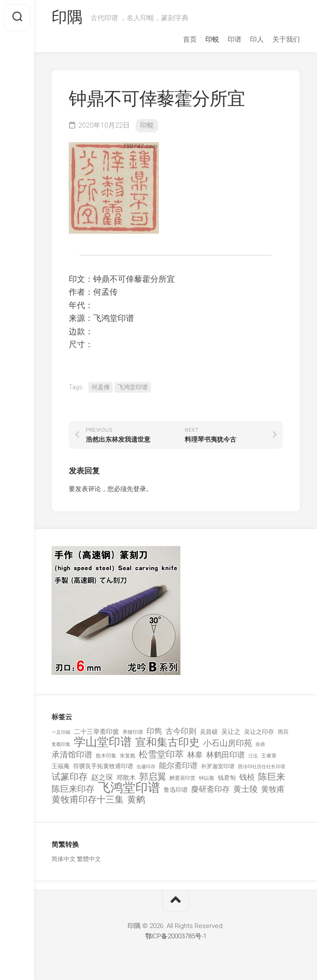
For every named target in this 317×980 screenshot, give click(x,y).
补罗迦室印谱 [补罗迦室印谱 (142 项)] (218, 766)
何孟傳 (101, 387)
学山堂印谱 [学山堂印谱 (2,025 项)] (103, 742)
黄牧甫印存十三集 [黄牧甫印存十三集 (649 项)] (88, 800)
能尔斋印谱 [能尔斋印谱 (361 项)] (178, 765)
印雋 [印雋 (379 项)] (154, 731)
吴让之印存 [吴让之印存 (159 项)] (259, 732)
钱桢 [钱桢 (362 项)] (247, 777)
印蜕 (212, 39)
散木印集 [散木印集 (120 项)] (106, 756)
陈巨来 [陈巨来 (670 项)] (272, 777)
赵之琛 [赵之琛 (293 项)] (102, 777)
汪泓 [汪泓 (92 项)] (253, 756)
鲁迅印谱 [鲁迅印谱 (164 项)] (176, 790)
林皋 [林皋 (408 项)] (195, 755)
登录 (140, 489)
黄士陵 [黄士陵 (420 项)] (245, 789)
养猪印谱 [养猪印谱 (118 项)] (133, 732)
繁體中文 (89, 859)
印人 (257, 39)
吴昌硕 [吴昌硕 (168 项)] (209, 732)
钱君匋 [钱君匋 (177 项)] (227, 778)
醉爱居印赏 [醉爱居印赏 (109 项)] (183, 778)
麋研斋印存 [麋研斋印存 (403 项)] (210, 789)
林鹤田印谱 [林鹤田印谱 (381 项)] (226, 755)
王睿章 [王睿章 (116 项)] (269, 756)
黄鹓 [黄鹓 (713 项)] (136, 800)
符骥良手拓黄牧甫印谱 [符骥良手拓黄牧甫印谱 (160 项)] (103, 766)
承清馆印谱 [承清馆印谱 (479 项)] (72, 755)
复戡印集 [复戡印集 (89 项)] (61, 744)
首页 (190, 39)
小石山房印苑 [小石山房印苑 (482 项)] (228, 743)
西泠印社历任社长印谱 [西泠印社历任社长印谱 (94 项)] (262, 767)
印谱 (235, 39)
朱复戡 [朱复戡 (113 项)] (128, 756)
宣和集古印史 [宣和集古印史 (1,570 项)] (168, 742)
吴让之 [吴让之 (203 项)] (231, 732)
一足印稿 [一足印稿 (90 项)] (61, 732)
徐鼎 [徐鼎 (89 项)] (260, 744)
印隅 (67, 18)
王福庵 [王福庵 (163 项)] (61, 766)
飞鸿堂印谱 (133, 387)
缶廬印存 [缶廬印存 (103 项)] (146, 766)
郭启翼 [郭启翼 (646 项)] (153, 777)
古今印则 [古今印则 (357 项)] (181, 731)
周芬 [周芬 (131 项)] (283, 732)
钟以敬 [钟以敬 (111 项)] (207, 778)
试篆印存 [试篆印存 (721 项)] (70, 777)
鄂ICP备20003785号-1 (176, 936)
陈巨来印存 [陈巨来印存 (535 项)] (73, 789)
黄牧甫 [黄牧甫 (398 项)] (273, 789)
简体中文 (64, 859)
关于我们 (286, 39)
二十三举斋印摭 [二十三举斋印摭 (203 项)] (96, 732)
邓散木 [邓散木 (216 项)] (126, 778)
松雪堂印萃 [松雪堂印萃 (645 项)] (161, 755)
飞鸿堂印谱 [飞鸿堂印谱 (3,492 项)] (129, 788)
